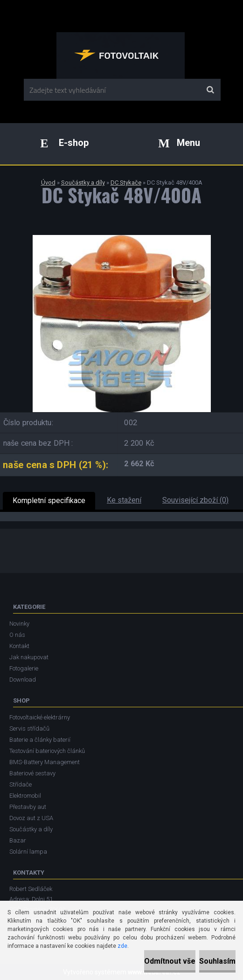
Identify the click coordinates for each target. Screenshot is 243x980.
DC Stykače (126, 183)
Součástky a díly (83, 183)
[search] (210, 90)
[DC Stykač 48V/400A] (122, 238)
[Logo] (121, 55)
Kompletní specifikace (49, 500)
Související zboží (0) (195, 500)
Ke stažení (124, 500)
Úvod (48, 183)
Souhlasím (217, 961)
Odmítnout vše (170, 961)
